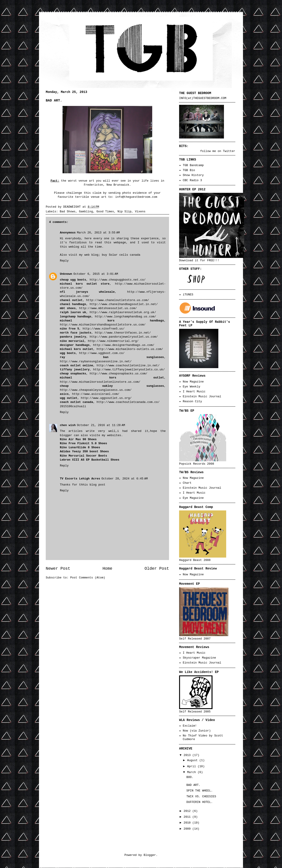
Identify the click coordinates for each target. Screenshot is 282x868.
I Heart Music (194, 392)
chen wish (68, 425)
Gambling (86, 212)
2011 (188, 817)
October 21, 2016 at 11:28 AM (101, 425)
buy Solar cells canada (121, 255)
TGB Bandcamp (193, 165)
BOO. (190, 777)
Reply (64, 261)
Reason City (192, 401)
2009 (188, 829)
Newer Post (58, 569)
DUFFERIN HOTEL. (199, 802)
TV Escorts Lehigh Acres (80, 479)
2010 (188, 823)
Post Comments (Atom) (88, 578)
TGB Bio (189, 170)
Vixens (140, 212)
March (192, 772)
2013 (188, 755)
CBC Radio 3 (192, 180)
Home (107, 569)
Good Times (105, 212)
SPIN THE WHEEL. (199, 791)
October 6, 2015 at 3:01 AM (96, 274)
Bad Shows (67, 212)
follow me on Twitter (218, 151)
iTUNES (188, 295)
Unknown (66, 274)
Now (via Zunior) (197, 731)
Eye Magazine (193, 498)
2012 (188, 811)
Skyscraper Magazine (199, 658)
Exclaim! (190, 726)
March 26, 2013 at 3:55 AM (98, 233)
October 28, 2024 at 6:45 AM (125, 479)
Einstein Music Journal (202, 397)
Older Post (157, 569)
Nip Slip (124, 212)
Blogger (150, 855)
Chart (187, 483)
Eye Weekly (191, 387)
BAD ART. (193, 785)
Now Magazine (193, 382)
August (193, 760)
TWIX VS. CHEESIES (201, 797)
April (192, 766)
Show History (193, 175)
